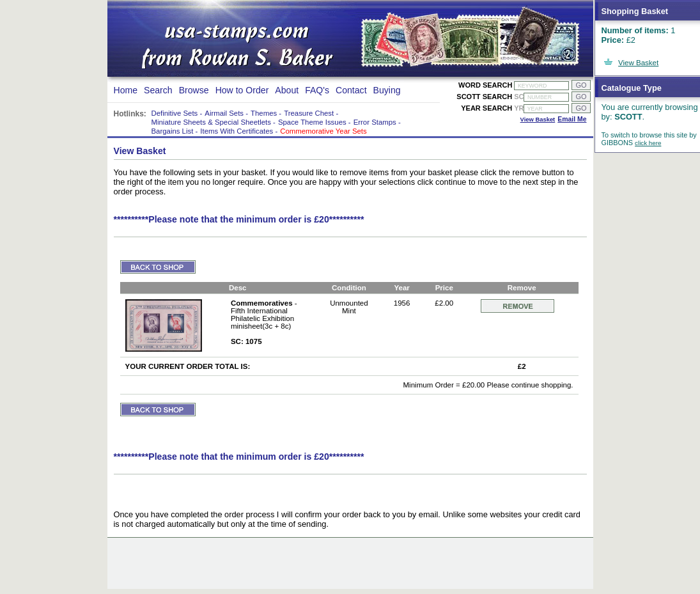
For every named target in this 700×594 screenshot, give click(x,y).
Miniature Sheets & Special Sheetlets (211, 122)
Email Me (572, 119)
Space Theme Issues (312, 122)
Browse (194, 90)
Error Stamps (375, 122)
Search (158, 90)
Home (126, 90)
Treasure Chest (309, 113)
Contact (351, 90)
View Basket (638, 63)
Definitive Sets (175, 113)
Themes (264, 113)
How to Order (242, 90)
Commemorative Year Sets (323, 131)
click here (648, 143)
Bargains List (173, 131)
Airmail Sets (224, 113)
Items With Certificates (237, 131)
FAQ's (317, 90)
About (287, 90)
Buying (387, 90)
